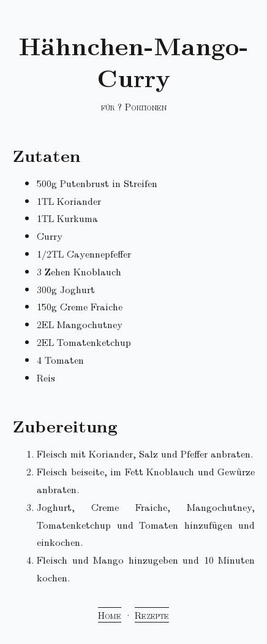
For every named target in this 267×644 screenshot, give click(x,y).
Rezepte (152, 615)
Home (110, 615)
